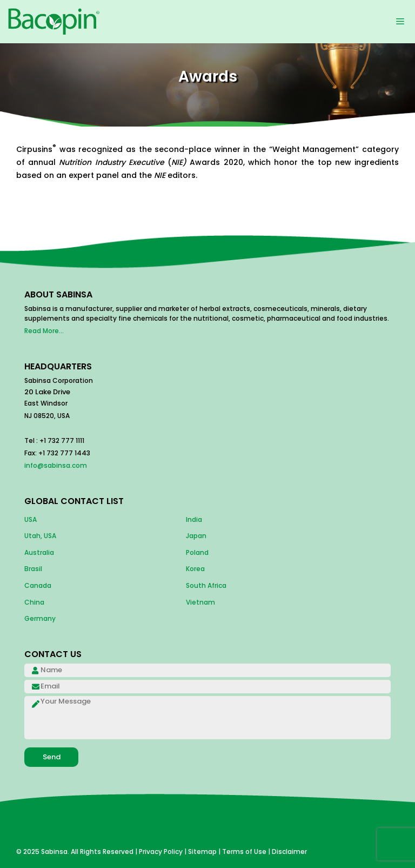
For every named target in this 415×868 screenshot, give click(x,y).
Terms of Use (244, 852)
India (194, 519)
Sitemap (202, 852)
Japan (196, 536)
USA (31, 519)
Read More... (44, 331)
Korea (195, 569)
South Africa (206, 585)
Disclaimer (289, 852)
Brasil (33, 569)
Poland (197, 552)
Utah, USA (40, 536)
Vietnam (200, 602)
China (34, 602)
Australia (39, 552)
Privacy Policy (161, 852)
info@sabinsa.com (56, 465)
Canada (38, 585)
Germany (40, 618)
